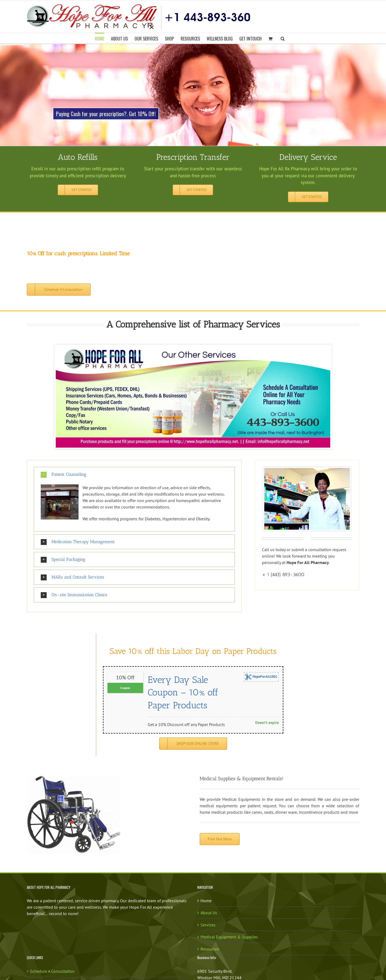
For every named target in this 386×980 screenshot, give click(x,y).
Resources (210, 949)
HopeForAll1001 (261, 677)
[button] (283, 38)
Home (206, 901)
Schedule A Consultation (52, 971)
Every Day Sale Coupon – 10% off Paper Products (183, 692)
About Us (209, 913)
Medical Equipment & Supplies (229, 937)
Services (208, 925)
